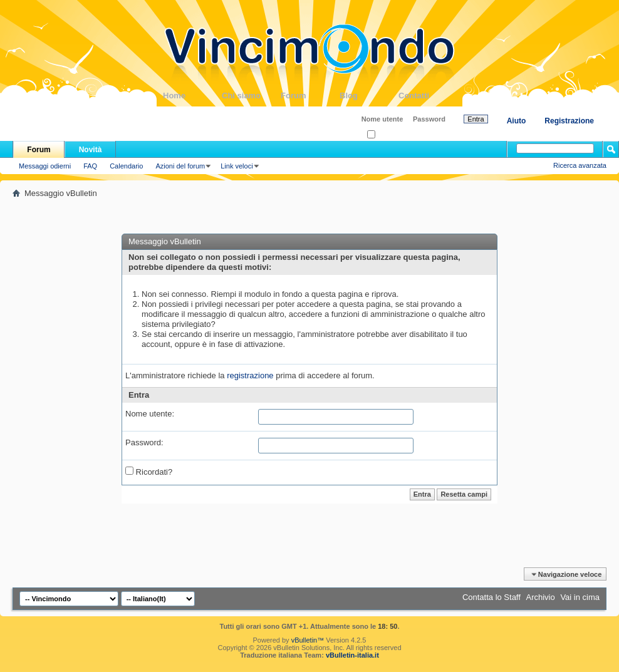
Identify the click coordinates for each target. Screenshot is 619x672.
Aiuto (517, 121)
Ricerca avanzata (580, 165)
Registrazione (569, 121)
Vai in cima (580, 597)
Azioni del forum (180, 166)
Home (192, 96)
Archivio (541, 597)
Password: (144, 442)
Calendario (126, 166)
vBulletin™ (308, 640)
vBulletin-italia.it (352, 655)
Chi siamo (251, 96)
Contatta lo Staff (492, 597)
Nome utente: (150, 414)
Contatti (428, 96)
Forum (310, 96)
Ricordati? (386, 135)
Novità (91, 150)
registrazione (250, 375)
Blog (369, 96)
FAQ (90, 166)
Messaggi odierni (45, 166)
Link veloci (237, 166)
